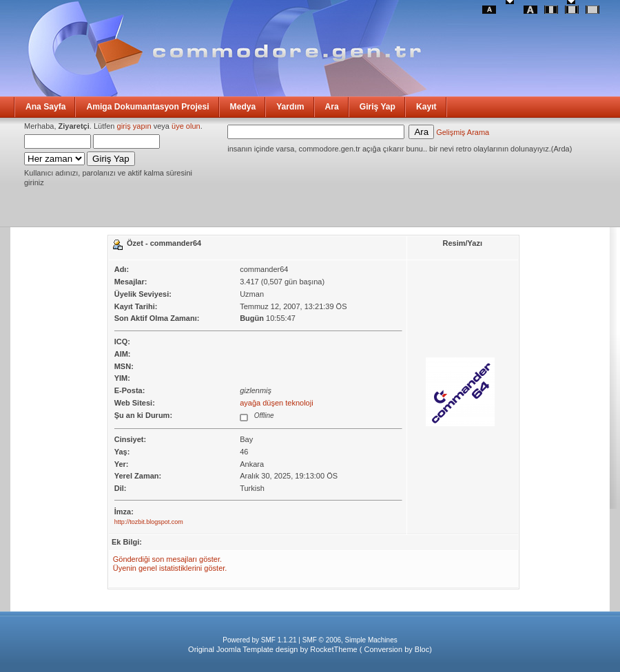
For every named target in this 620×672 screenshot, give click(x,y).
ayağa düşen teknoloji (276, 403)
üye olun (186, 126)
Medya (243, 107)
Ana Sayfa (45, 107)
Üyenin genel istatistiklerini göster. (170, 568)
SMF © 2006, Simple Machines (350, 640)
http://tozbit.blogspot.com (149, 522)
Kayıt (426, 107)
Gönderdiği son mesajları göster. (167, 559)
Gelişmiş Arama (463, 132)
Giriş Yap (378, 107)
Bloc (422, 649)
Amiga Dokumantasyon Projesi (147, 107)
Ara (332, 107)
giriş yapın (134, 126)
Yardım (290, 107)
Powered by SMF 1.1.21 (259, 640)
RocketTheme (333, 649)
